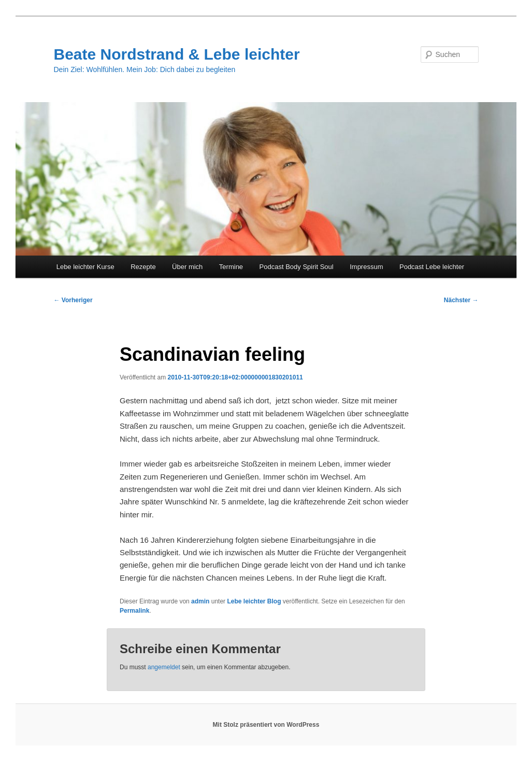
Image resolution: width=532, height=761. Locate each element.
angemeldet (164, 667)
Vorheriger (73, 300)
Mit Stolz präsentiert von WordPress (266, 725)
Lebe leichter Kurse (85, 267)
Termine (231, 267)
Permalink (134, 611)
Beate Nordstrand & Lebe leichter (176, 54)
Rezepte (143, 267)
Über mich (187, 267)
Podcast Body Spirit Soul (297, 267)
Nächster (461, 300)
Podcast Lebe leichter (432, 267)
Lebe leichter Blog (254, 601)
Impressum (366, 267)
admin (200, 601)
